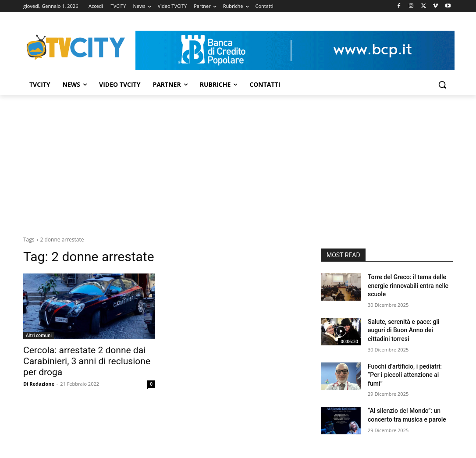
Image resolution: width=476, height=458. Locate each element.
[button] (442, 85)
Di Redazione (39, 384)
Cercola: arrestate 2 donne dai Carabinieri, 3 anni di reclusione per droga (87, 361)
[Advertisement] (238, 161)
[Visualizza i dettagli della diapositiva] (295, 50)
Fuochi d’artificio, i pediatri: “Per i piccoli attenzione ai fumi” (405, 375)
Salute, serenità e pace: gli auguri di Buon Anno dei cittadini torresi (404, 330)
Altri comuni (39, 335)
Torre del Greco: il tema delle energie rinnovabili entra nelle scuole (408, 286)
